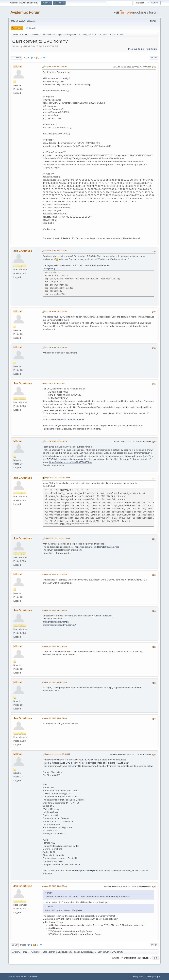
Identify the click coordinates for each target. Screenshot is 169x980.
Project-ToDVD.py (86, 871)
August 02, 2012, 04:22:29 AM (55, 610)
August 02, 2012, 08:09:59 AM (57, 754)
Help (135, 977)
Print (154, 58)
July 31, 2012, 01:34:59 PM (56, 347)
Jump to (115, 958)
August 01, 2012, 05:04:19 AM (57, 478)
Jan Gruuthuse (23, 251)
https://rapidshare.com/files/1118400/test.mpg (97, 547)
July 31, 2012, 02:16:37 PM (56, 441)
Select (52, 269)
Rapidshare (48, 429)
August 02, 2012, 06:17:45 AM (55, 646)
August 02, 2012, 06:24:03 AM (55, 682)
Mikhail (18, 67)
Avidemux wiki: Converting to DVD (67, 420)
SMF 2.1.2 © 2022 (16, 977)
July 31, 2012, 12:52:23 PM (56, 251)
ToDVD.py (88, 760)
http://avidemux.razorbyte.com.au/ (59, 625)
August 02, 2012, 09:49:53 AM (55, 886)
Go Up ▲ (157, 977)
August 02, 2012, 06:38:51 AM (55, 718)
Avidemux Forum (25, 12)
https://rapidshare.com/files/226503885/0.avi (71, 462)
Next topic (151, 49)
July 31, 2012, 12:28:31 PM (56, 67)
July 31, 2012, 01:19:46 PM (56, 311)
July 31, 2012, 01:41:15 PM (53, 383)
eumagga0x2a (87, 35)
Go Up (15, 945)
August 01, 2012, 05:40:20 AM (57, 538)
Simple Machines (31, 977)
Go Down (16, 58)
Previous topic (136, 49)
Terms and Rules (145, 977)
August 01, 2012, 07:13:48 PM (55, 574)
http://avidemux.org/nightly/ (56, 622)
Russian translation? (103, 616)
